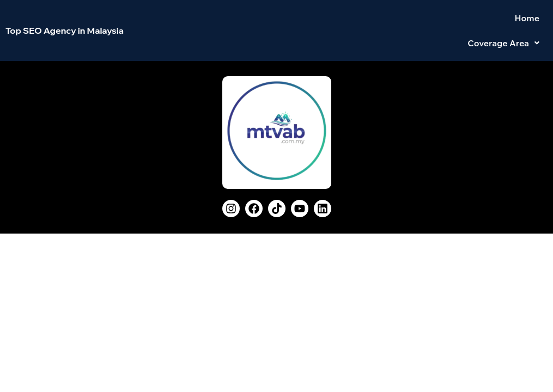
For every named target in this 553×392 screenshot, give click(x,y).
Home (439, 22)
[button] (503, 22)
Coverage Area (503, 22)
